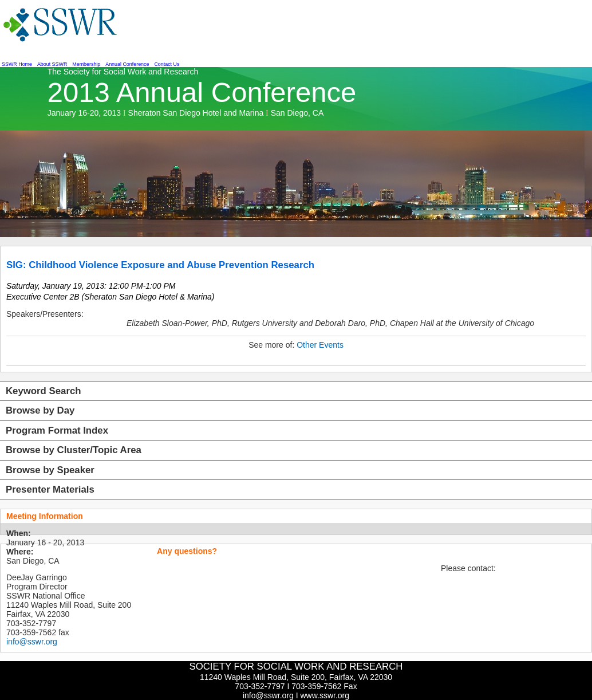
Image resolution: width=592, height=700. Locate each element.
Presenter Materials (50, 489)
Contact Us (167, 64)
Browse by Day (40, 410)
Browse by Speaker (50, 470)
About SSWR (52, 64)
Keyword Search (44, 391)
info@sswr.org (32, 642)
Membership (86, 64)
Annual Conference (127, 64)
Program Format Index (57, 430)
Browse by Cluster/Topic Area (74, 450)
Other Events (320, 345)
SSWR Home (17, 64)
